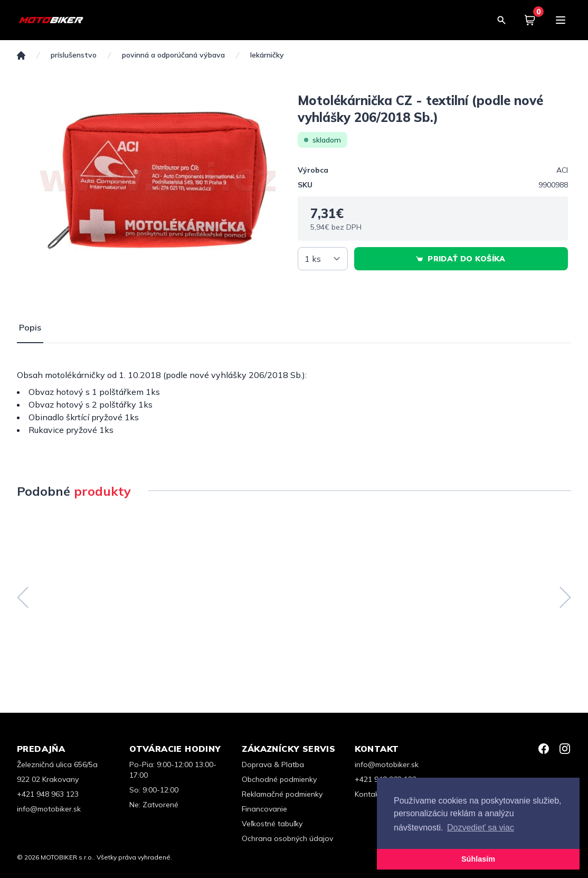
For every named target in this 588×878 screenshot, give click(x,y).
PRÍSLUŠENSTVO (74, 55)
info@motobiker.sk (49, 809)
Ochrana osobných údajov (287, 838)
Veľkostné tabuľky (272, 824)
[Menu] (561, 20)
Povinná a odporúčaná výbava (173, 55)
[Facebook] (544, 749)
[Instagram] (565, 749)
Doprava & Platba (273, 764)
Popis (30, 327)
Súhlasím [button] (478, 859)
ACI (562, 170)
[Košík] (530, 20)
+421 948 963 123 (48, 794)
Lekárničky (267, 55)
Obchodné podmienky (279, 779)
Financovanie (264, 809)
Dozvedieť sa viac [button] (481, 828)
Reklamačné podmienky (282, 794)
